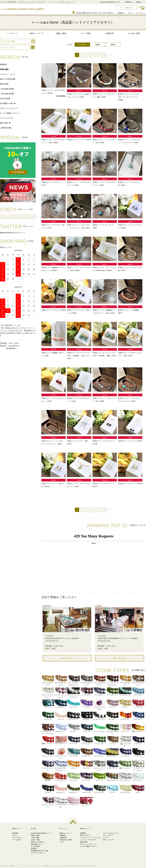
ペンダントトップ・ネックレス (90, 838)
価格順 (98, 45)
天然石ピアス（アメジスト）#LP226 (53, 310)
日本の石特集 (5, 99)
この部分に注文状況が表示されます (94, 562)
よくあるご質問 (134, 33)
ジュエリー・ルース (8, 74)
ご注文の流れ (35, 838)
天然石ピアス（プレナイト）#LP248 (130, 484)
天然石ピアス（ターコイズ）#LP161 (79, 140)
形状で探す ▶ (5, 123)
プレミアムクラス (7, 118)
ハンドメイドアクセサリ (88, 840)
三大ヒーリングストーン (9, 108)
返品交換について (37, 844)
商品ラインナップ (37, 33)
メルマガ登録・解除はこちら (9, 866)
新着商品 (3, 64)
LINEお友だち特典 (66, 840)
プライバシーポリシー (38, 853)
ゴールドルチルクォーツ (111, 833)
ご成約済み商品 (6, 128)
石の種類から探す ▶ (8, 103)
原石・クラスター (109, 840)
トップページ (12, 33)
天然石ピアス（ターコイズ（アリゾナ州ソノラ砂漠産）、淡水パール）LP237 (79, 356)
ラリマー (106, 838)
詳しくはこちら (67, 658)
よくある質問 (35, 846)
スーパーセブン (108, 835)
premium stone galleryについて (110, 2)
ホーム (35, 22)
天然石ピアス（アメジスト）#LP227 (130, 441)
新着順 (113, 45)
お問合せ (139, 2)
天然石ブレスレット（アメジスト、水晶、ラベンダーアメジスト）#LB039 (130, 97)
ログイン (131, 13)
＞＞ (110, 55)
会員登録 (120, 13)
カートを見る (17, 840)
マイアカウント (141, 13)
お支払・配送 (35, 840)
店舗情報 (63, 835)
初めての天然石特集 (8, 79)
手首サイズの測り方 (37, 842)
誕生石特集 (4, 84)
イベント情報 (85, 33)
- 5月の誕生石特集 (7, 94)
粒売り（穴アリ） (86, 835)
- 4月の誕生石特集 (7, 89)
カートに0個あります (127, 8)
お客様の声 (110, 33)
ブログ (62, 842)
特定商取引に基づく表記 (50, 866)
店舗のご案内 (61, 33)
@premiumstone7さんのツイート (13, 233)
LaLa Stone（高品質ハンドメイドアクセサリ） (78, 22)
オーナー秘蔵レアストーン (10, 113)
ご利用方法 (128, 2)
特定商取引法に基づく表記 (40, 851)
